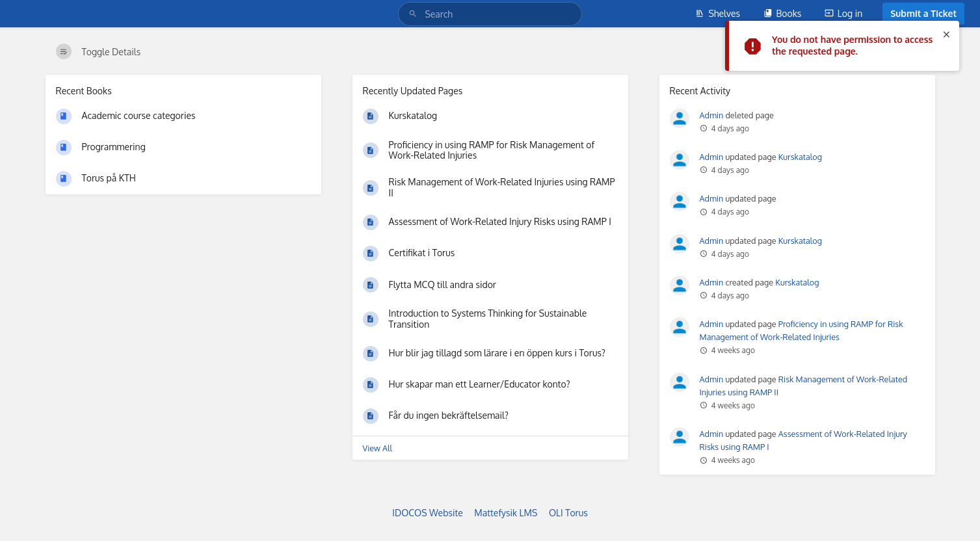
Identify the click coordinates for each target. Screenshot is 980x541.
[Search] (415, 14)
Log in (843, 13)
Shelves (718, 13)
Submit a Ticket (923, 13)
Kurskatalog (800, 157)
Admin (712, 115)
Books (783, 13)
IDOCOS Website (428, 513)
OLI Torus (568, 513)
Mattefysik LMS (506, 513)
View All (378, 448)
